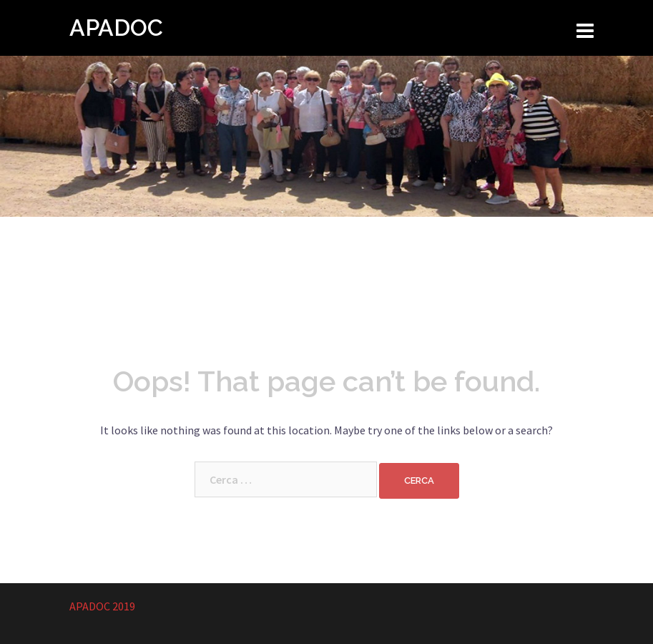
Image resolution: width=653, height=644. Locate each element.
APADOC (116, 28)
